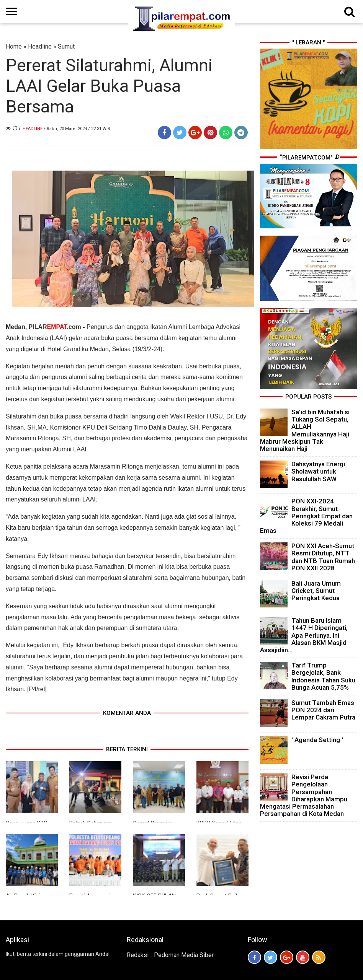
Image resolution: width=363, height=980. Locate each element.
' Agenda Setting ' (317, 740)
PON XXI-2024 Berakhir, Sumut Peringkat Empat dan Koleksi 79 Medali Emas (306, 516)
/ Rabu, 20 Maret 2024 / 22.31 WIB (77, 129)
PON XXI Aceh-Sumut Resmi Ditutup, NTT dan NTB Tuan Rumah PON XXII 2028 (323, 557)
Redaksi (138, 955)
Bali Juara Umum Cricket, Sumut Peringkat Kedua (316, 591)
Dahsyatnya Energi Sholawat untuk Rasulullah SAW (318, 471)
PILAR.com (56, 327)
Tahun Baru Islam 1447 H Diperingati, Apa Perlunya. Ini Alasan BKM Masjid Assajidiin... (304, 635)
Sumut (66, 46)
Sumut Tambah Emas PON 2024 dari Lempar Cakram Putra (323, 710)
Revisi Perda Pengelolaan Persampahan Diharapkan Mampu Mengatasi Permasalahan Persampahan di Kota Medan (304, 795)
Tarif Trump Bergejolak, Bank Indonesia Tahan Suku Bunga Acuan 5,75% (323, 676)
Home (14, 46)
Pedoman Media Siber (184, 955)
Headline (40, 46)
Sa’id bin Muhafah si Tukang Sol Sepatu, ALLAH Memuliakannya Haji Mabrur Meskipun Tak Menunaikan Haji (305, 430)
